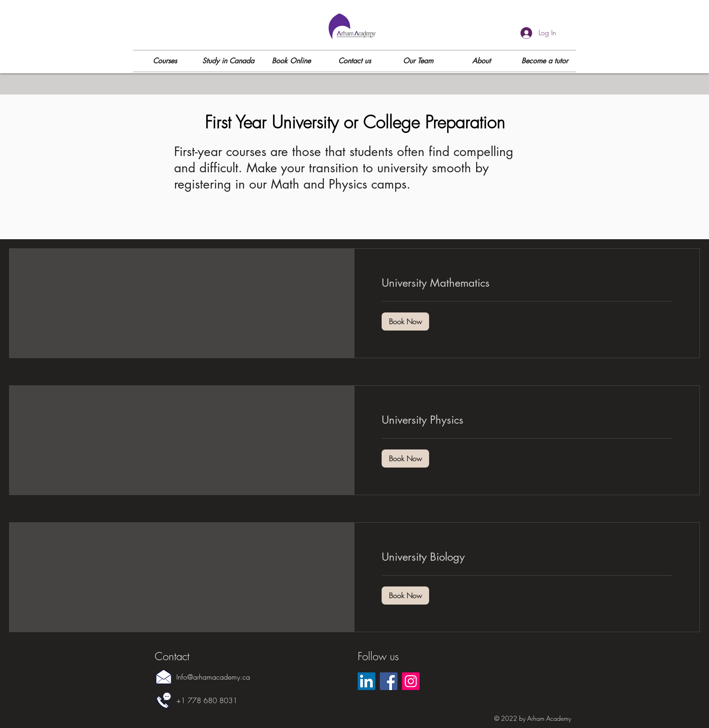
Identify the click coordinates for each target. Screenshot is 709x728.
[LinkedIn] (366, 681)
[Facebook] (389, 681)
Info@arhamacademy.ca (213, 677)
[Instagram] (411, 681)
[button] (165, 61)
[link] (527, 283)
